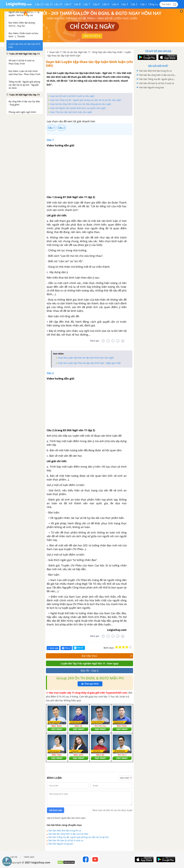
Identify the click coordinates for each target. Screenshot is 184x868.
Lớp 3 (125, 4)
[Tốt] (118, 341)
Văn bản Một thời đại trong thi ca (65, 830)
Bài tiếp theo (107, 656)
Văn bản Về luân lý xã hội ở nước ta (66, 840)
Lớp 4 (115, 4)
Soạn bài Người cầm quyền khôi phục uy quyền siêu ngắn (78, 108)
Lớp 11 (49, 4)
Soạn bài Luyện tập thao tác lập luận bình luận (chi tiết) (89, 64)
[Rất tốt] (123, 341)
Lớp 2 (134, 4)
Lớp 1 (144, 4)
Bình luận (53, 648)
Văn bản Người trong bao (61, 844)
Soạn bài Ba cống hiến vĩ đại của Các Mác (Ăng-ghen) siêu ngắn (81, 104)
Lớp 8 (77, 4)
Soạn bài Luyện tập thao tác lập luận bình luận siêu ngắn (86, 358)
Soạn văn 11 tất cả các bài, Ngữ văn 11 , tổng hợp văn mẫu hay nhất (86, 52)
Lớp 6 (96, 4)
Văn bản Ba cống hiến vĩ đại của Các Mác (68, 834)
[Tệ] (108, 341)
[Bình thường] (113, 341)
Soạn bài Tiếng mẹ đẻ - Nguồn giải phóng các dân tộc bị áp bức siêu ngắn (86, 100)
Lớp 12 (39, 4)
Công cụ (153, 4)
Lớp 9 (68, 4)
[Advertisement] (158, 135)
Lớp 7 (87, 4)
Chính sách (29, 857)
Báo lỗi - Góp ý (90, 671)
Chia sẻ (66, 648)
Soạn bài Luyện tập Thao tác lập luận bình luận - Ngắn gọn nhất (89, 363)
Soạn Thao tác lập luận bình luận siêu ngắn (71, 112)
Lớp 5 (106, 4)
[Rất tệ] (103, 341)
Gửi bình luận (56, 810)
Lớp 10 (58, 4)
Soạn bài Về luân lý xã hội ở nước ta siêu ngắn (72, 96)
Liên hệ (14, 857)
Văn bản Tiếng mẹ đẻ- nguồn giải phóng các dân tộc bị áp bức (79, 837)
